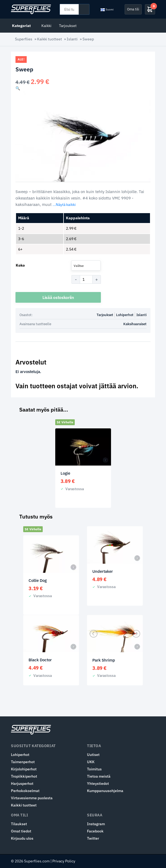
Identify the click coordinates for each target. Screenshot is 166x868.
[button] (18, 88)
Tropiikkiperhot (24, 776)
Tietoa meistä (99, 776)
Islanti (72, 39)
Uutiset (93, 755)
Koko (20, 265)
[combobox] (86, 266)
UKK (91, 762)
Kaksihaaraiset (135, 324)
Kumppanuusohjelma (105, 791)
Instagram (96, 824)
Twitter (93, 838)
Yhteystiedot (98, 783)
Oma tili (133, 9)
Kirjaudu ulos (22, 838)
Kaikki (46, 26)
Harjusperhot (22, 783)
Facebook (95, 831)
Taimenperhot (23, 762)
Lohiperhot (125, 315)
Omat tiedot (21, 831)
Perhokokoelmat (25, 791)
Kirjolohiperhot (24, 769)
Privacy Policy (64, 861)
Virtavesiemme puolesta (32, 798)
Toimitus (94, 769)
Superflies (24, 39)
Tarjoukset (68, 26)
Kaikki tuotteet (50, 39)
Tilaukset (19, 824)
